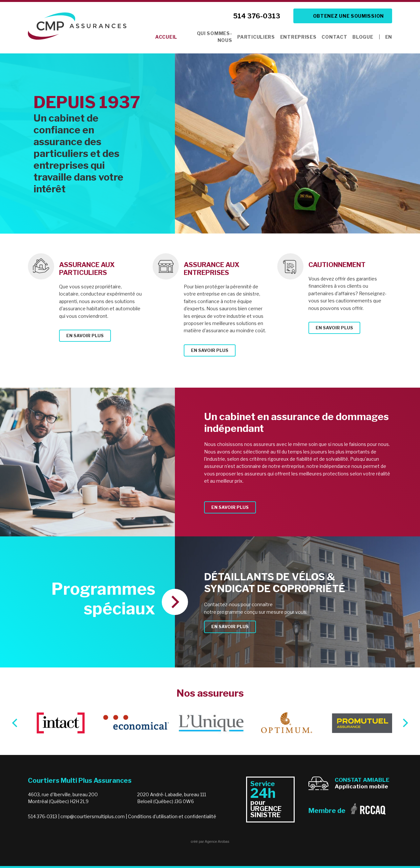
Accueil (166, 37)
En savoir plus (85, 336)
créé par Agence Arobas (210, 841)
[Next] (405, 723)
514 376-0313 (257, 16)
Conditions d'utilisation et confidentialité (172, 816)
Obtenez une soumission (348, 16)
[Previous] (15, 723)
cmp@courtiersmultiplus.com (93, 816)
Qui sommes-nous (215, 37)
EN (389, 37)
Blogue (363, 37)
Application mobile (362, 783)
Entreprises (298, 37)
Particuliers (256, 37)
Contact (334, 37)
